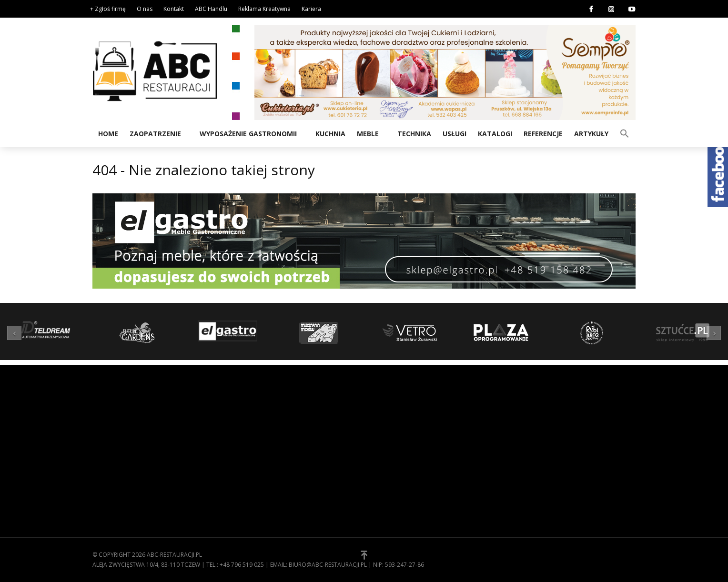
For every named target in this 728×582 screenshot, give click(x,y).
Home (108, 134)
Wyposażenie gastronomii (248, 134)
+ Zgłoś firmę (108, 9)
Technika (414, 134)
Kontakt (174, 9)
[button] (625, 133)
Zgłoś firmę (390, 462)
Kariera (311, 9)
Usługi (455, 134)
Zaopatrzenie (155, 134)
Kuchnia (330, 134)
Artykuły (591, 134)
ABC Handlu (211, 9)
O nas (145, 9)
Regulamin (388, 432)
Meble (368, 134)
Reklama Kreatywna (264, 9)
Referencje (543, 134)
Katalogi (495, 134)
